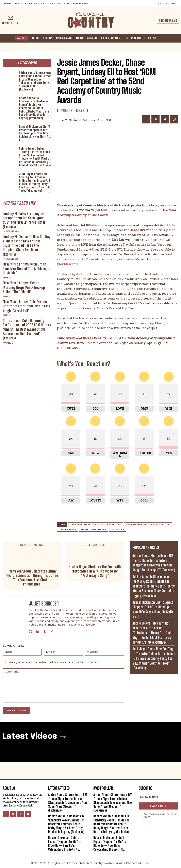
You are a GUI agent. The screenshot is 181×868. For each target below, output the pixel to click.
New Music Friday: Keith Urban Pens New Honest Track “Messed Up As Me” (26, 268)
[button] (162, 38)
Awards (8, 343)
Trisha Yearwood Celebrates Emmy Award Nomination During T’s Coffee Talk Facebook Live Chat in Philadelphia (32, 578)
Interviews (11, 231)
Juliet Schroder (84, 120)
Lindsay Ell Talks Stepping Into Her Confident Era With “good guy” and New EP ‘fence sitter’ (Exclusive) (25, 220)
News (80, 110)
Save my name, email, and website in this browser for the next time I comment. (54, 662)
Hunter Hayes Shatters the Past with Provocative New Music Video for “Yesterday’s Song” (95, 571)
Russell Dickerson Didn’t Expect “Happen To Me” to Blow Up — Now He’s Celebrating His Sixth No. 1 (35, 133)
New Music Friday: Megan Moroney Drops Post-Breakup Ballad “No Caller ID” (24, 287)
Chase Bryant (68, 530)
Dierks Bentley (95, 338)
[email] (159, 797)
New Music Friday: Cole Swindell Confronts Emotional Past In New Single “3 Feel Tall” (27, 306)
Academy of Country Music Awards (148, 525)
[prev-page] (5, 751)
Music (7, 278)
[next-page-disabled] (175, 751)
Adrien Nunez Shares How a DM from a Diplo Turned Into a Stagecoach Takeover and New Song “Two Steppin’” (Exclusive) (35, 81)
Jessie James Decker (93, 530)
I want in (158, 806)
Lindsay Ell (118, 530)
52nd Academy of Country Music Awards (96, 525)
